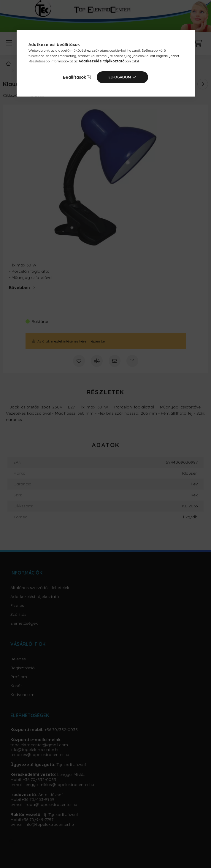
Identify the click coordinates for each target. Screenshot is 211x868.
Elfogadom (120, 77)
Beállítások (74, 77)
